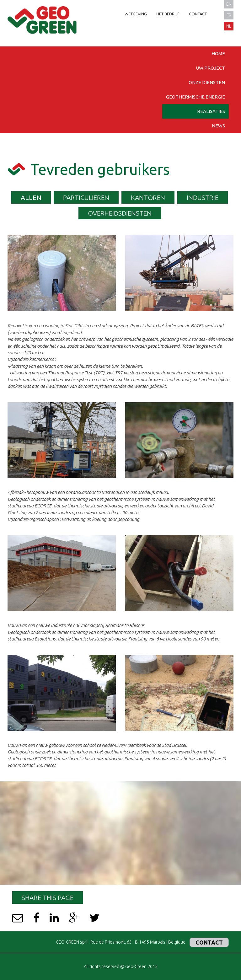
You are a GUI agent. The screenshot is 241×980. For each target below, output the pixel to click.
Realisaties (211, 111)
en (229, 4)
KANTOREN (148, 197)
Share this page (48, 897)
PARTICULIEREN (86, 197)
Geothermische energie (195, 97)
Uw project (210, 68)
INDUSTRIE (203, 197)
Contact (198, 14)
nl (229, 26)
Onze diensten (207, 82)
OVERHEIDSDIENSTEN (120, 213)
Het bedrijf (168, 14)
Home (218, 54)
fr (229, 15)
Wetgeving (136, 14)
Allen (31, 197)
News (218, 126)
